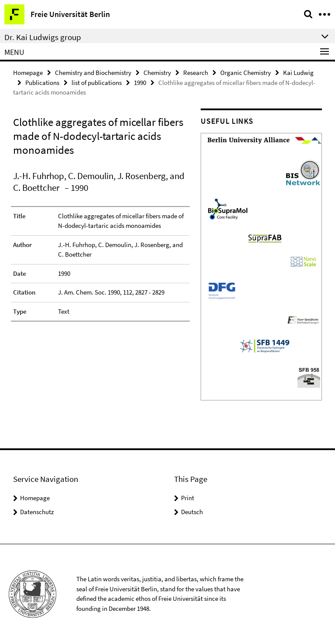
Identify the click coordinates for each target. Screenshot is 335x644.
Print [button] (188, 498)
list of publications (97, 83)
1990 (140, 83)
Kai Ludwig (298, 73)
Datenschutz (37, 512)
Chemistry (157, 73)
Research (196, 73)
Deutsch (192, 512)
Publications (42, 83)
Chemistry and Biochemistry (93, 73)
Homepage (28, 73)
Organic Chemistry (246, 73)
